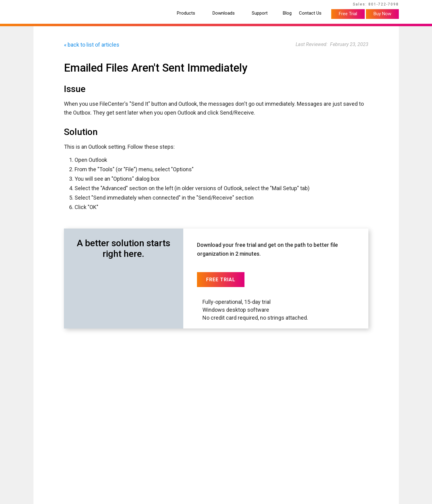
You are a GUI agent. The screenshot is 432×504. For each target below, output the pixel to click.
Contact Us (310, 13)
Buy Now (382, 14)
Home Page (43, 5)
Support (260, 13)
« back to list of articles (92, 45)
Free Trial (348, 14)
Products (186, 13)
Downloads (224, 13)
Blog (287, 13)
